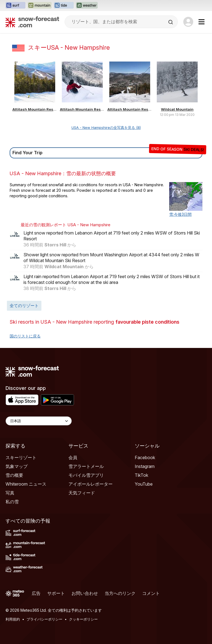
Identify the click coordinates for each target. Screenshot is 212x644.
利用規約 (13, 619)
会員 (73, 457)
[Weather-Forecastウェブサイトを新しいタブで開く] (87, 6)
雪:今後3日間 (180, 214)
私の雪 (12, 502)
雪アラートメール (86, 466)
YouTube (144, 484)
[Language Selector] (39, 421)
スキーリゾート (21, 457)
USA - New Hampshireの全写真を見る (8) (106, 127)
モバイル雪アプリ (86, 475)
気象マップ (17, 466)
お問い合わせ (85, 593)
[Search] (171, 22)
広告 (36, 593)
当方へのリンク (120, 593)
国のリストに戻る (25, 336)
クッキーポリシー (83, 619)
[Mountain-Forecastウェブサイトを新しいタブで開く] (40, 6)
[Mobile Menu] (202, 22)
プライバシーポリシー (44, 619)
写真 (10, 493)
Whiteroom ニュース (26, 484)
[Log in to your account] (188, 22)
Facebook (145, 457)
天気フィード (82, 493)
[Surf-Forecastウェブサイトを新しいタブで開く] (15, 6)
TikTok (141, 475)
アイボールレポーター (91, 484)
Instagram (145, 466)
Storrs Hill (55, 245)
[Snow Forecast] (32, 22)
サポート (56, 593)
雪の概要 (14, 475)
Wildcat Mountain (177, 109)
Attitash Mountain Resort (35, 109)
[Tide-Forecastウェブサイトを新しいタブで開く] (64, 6)
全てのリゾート (24, 306)
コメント (151, 593)
